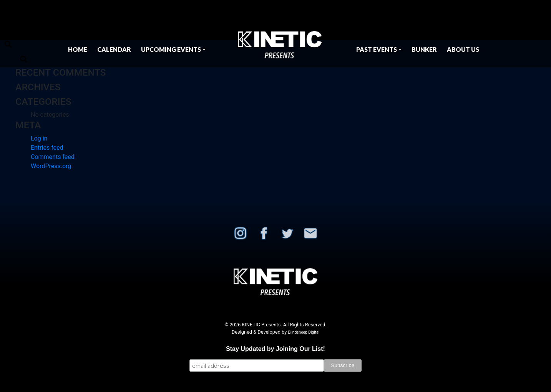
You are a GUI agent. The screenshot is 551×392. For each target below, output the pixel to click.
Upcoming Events (171, 49)
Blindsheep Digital (304, 332)
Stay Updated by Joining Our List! (275, 349)
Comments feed (53, 157)
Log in (39, 138)
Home (78, 49)
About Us (463, 49)
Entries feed (47, 148)
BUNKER (424, 49)
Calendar (114, 49)
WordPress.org (51, 166)
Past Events (377, 49)
